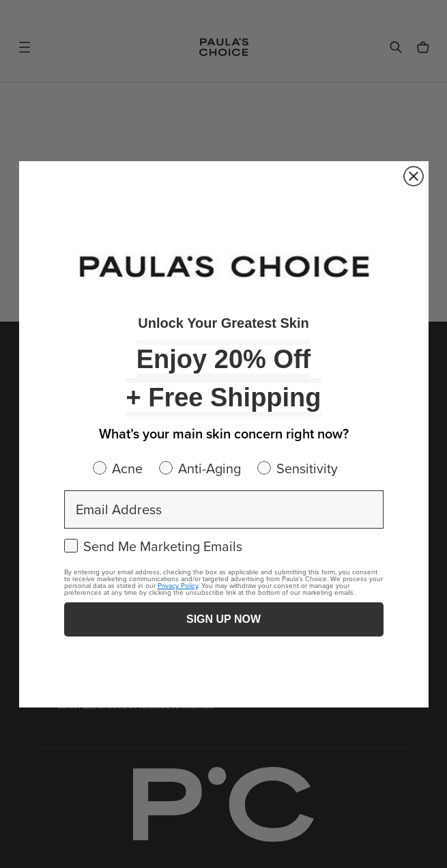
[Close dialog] (414, 176)
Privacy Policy (178, 586)
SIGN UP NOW (224, 619)
